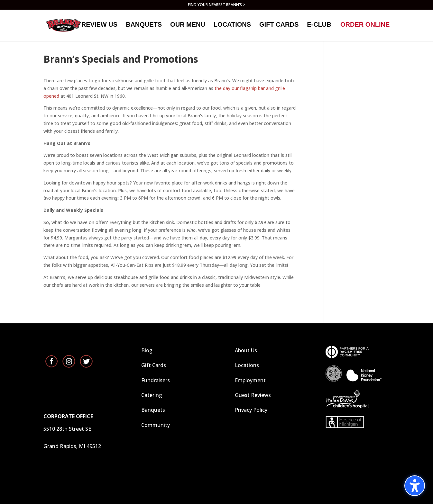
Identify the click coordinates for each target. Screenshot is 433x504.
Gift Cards (154, 365)
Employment (250, 380)
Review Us (99, 27)
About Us (246, 350)
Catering (152, 395)
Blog (147, 350)
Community (156, 425)
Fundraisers (156, 380)
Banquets (144, 27)
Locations (232, 27)
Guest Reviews (253, 395)
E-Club (319, 27)
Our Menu (188, 27)
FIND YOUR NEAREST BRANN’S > (217, 5)
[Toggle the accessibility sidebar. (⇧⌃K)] (415, 486)
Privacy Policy (251, 410)
